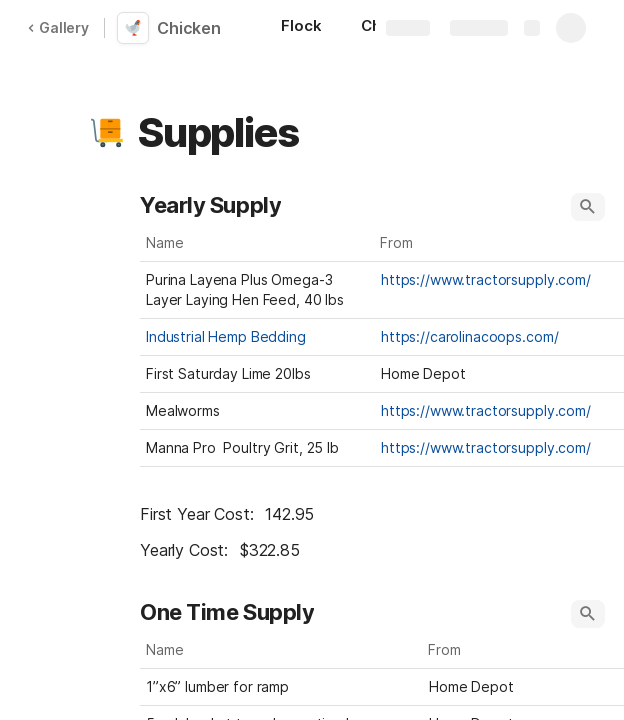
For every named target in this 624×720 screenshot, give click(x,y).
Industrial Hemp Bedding (226, 336)
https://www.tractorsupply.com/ (486, 279)
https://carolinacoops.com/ (469, 336)
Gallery (58, 27)
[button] (107, 133)
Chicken (189, 28)
